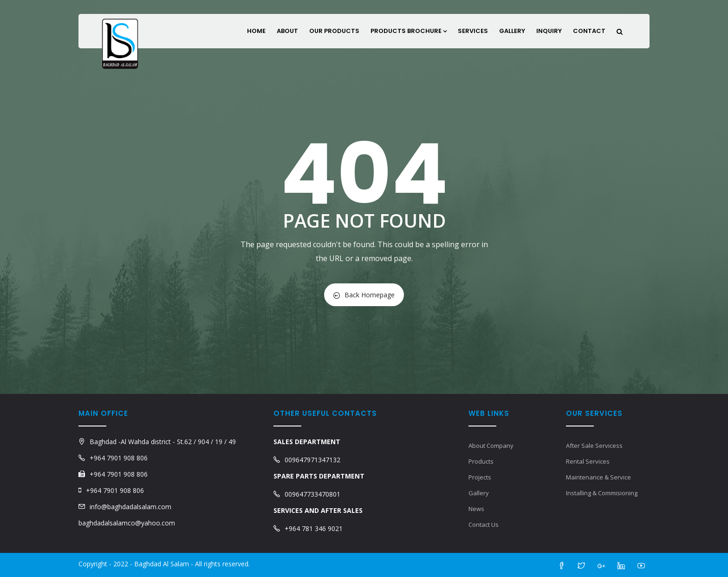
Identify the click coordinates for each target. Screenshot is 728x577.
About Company (491, 446)
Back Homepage (364, 295)
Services (473, 31)
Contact (589, 31)
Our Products (334, 31)
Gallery (512, 31)
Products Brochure (409, 31)
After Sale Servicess (594, 446)
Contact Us (484, 525)
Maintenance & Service (598, 477)
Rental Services (588, 461)
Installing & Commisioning (602, 493)
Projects (480, 477)
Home (256, 31)
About (287, 31)
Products (481, 461)
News (476, 509)
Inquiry (549, 31)
